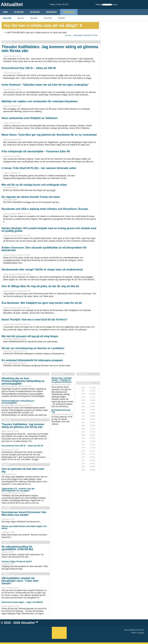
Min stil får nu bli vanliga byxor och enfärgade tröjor (34, 185)
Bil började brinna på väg (61, 411)
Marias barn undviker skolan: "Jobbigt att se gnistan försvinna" (62, 380)
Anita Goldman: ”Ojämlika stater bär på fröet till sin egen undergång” (45, 85)
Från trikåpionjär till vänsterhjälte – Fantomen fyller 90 (36, 151)
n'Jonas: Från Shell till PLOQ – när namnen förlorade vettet (39, 168)
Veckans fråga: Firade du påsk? (17, 561)
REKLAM (82, 374)
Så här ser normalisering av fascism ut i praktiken (33, 348)
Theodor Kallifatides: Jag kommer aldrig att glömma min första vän (50, 49)
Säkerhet (51, 12)
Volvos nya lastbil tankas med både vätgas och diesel (24, 527)
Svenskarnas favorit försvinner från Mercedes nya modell (24, 514)
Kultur (7, 18)
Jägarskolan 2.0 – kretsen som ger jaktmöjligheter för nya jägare (18, 490)
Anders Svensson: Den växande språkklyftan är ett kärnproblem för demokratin (44, 249)
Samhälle (69, 12)
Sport (62, 18)
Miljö (21, 18)
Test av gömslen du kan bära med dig (23, 470)
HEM (5, 12)
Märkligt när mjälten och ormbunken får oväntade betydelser (40, 101)
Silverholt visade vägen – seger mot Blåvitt (22, 602)
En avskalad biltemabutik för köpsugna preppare (32, 360)
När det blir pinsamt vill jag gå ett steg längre (30, 336)
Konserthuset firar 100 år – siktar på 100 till (29, 68)
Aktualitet (28, 623)
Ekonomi (35, 12)
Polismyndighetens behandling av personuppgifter (18, 402)
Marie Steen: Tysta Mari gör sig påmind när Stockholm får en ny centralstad (49, 135)
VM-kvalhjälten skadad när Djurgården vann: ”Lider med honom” (20, 581)
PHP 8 (134, 633)
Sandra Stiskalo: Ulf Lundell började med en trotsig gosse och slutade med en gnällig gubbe (49, 230)
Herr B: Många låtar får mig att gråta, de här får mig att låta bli (40, 286)
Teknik (34, 18)
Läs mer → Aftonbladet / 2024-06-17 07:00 (81, 35)
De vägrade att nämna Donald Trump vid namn (31, 197)
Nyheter (19, 12)
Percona (141, 633)
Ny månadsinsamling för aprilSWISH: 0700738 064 (17, 548)
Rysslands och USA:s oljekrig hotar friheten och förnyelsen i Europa (45, 209)
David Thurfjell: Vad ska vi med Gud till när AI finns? (35, 320)
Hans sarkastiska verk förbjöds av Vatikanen (30, 118)
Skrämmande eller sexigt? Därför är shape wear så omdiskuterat (42, 270)
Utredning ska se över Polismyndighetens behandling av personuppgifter (23, 381)
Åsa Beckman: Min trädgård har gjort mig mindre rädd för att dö (42, 303)
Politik (48, 18)
